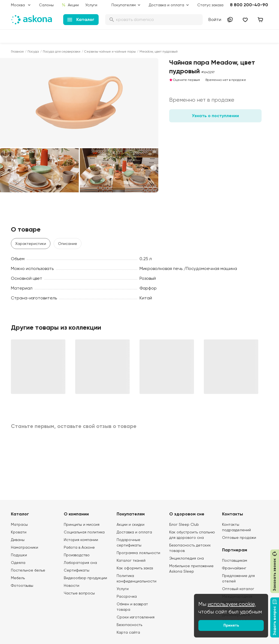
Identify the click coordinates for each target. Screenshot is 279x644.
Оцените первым (185, 80)
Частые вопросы (79, 593)
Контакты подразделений (236, 527)
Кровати (19, 532)
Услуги (91, 5)
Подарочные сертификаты (129, 542)
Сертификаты (77, 570)
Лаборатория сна (80, 563)
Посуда (33, 51)
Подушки (19, 555)
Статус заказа (210, 5)
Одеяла (18, 563)
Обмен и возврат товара (132, 607)
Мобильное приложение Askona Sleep (191, 569)
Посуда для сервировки (62, 51)
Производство (77, 555)
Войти (215, 19)
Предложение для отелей (238, 578)
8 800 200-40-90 (249, 5)
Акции (70, 5)
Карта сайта (128, 632)
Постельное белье (28, 570)
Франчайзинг (234, 568)
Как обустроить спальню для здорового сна (192, 535)
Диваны (18, 540)
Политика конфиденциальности (137, 578)
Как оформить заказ (135, 568)
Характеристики (31, 244)
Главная (17, 51)
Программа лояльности (138, 553)
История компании (81, 540)
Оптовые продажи (239, 537)
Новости (72, 585)
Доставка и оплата (134, 532)
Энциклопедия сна (186, 558)
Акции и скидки (131, 524)
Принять (231, 625)
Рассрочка (127, 596)
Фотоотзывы (22, 585)
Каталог (81, 19)
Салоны (46, 5)
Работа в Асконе (79, 547)
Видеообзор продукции (85, 578)
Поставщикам (235, 560)
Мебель (18, 578)
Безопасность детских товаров (190, 548)
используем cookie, (232, 604)
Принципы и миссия (82, 524)
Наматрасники (25, 547)
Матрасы (19, 524)
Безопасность (129, 625)
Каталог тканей (131, 560)
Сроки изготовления (136, 617)
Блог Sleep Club (184, 524)
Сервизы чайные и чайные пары (110, 51)
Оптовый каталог (238, 589)
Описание (68, 244)
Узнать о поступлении (215, 116)
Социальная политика (84, 532)
